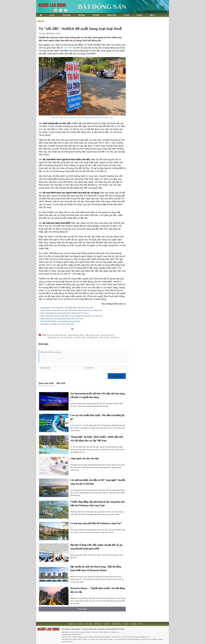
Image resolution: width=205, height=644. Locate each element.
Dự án (52, 15)
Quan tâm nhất (46, 383)
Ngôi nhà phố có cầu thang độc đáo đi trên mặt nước (62, 319)
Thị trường (66, 15)
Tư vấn (126, 15)
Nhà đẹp (82, 15)
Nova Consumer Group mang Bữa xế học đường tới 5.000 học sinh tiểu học (71, 316)
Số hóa (139, 15)
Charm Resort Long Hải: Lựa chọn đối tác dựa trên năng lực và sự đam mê (71, 310)
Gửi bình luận (117, 376)
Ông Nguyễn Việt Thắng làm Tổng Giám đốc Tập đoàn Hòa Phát (67, 308)
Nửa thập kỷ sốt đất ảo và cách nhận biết (57, 324)
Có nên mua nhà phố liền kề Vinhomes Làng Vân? (96, 523)
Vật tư (152, 15)
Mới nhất (61, 383)
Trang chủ (72, 624)
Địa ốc (41, 21)
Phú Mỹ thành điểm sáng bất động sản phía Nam (60, 321)
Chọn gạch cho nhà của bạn (84, 458)
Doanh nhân (112, 15)
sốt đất (68, 48)
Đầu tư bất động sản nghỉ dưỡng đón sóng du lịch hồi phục (65, 313)
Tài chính (96, 15)
